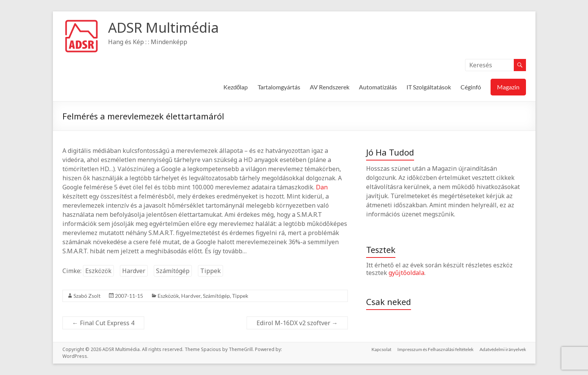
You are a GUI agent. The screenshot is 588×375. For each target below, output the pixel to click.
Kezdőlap (236, 87)
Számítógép (173, 271)
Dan (322, 187)
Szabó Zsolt (87, 296)
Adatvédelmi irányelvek (503, 349)
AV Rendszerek (330, 87)
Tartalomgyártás (279, 87)
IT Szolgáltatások (429, 87)
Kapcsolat (381, 349)
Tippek (210, 271)
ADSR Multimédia (163, 28)
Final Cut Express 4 (103, 323)
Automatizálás (378, 87)
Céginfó (471, 87)
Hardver (134, 271)
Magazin (508, 87)
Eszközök (98, 271)
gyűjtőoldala (406, 273)
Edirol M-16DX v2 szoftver (297, 323)
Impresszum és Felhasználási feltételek (435, 349)
